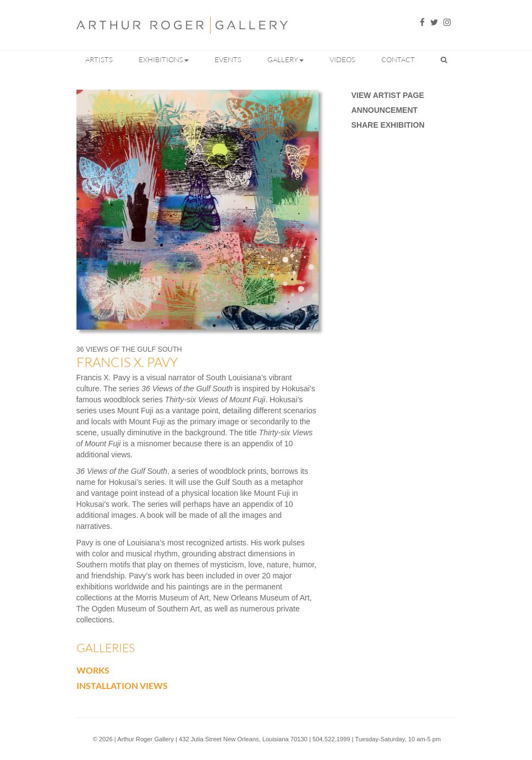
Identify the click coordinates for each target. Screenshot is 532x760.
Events (228, 59)
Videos (342, 59)
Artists (99, 59)
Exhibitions (164, 59)
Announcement (385, 110)
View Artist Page (388, 95)
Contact (398, 59)
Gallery (286, 59)
